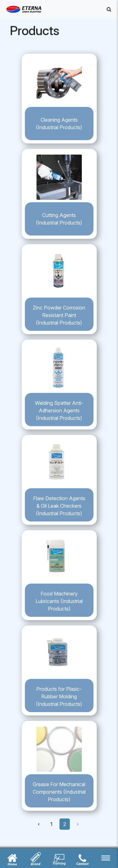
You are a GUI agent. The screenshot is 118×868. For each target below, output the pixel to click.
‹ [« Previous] (39, 824)
